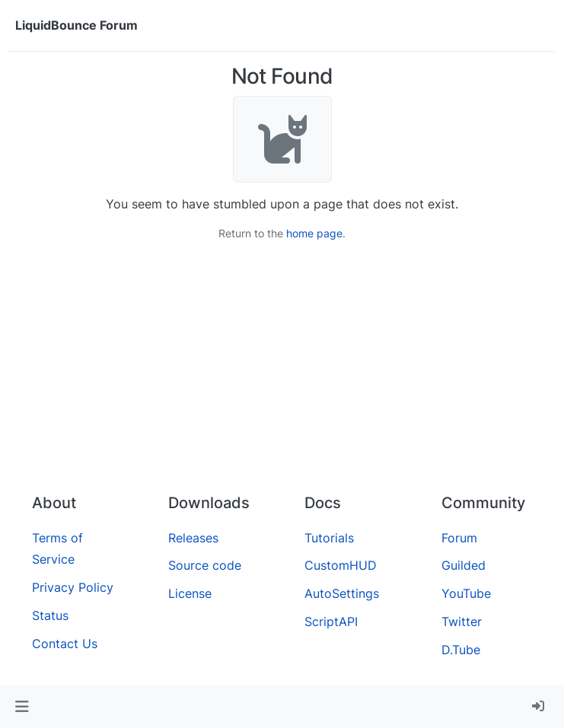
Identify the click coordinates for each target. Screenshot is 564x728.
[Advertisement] (282, 367)
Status (50, 615)
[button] (22, 707)
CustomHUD (341, 565)
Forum (459, 538)
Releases (193, 538)
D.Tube (461, 650)
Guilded (464, 565)
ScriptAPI (331, 622)
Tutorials (329, 538)
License (190, 593)
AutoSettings (342, 593)
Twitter (462, 622)
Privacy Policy (73, 587)
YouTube (466, 593)
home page (314, 233)
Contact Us (65, 644)
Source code (205, 565)
